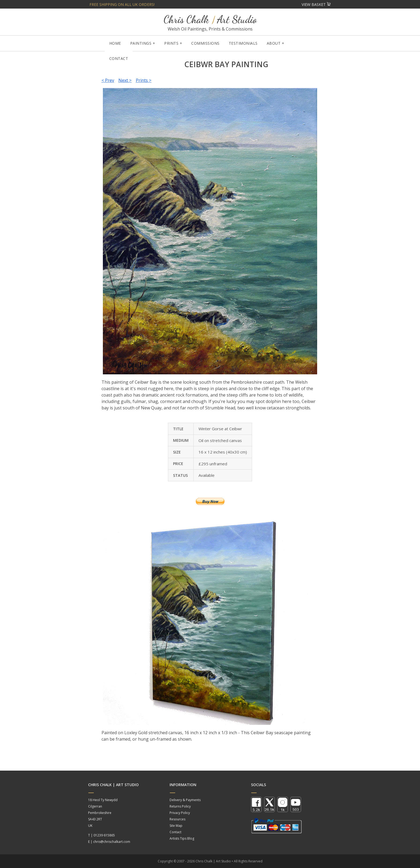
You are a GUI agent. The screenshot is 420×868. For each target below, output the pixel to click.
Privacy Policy (180, 813)
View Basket (316, 4)
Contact (119, 58)
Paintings (141, 43)
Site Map (176, 826)
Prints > (144, 80)
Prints (171, 43)
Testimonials (243, 43)
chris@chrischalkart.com (112, 842)
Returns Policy (180, 806)
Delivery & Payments (185, 800)
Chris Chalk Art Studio (210, 20)
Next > (125, 80)
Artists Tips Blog (182, 838)
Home (115, 43)
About (274, 43)
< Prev (108, 80)
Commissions (205, 43)
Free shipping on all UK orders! (122, 4)
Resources (177, 819)
